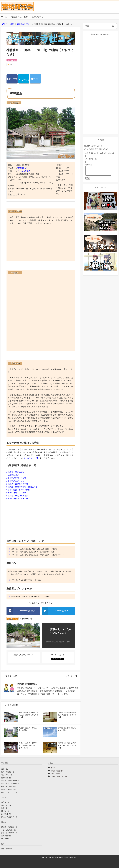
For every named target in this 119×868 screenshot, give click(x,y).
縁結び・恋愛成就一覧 (9, 827)
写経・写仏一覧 (7, 775)
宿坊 (11, 65)
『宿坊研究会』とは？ (20, 17)
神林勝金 (21, 168)
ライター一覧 (72, 676)
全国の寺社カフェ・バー (18, 499)
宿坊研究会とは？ (57, 771)
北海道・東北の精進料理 (18, 484)
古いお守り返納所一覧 (9, 817)
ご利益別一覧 (6, 814)
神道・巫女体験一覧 (8, 786)
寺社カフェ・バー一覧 (9, 792)
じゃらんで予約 (24, 171)
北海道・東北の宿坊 (16, 472)
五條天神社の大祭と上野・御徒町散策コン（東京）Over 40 (42, 555)
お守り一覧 (5, 802)
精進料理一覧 (6, 778)
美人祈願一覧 (6, 836)
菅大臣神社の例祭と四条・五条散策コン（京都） (38, 552)
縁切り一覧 (5, 839)
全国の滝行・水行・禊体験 (19, 490)
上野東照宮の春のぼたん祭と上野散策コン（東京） (39, 549)
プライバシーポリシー (59, 777)
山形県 (12, 24)
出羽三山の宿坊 (23, 24)
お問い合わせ (38, 17)
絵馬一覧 (4, 808)
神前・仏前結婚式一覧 (9, 833)
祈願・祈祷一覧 (7, 849)
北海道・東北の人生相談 (18, 496)
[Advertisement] (41, 243)
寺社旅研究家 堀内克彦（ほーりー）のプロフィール (30, 597)
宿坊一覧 (4, 769)
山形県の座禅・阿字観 (17, 478)
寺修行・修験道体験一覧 (10, 781)
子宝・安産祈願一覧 (8, 830)
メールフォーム (30, 458)
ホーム (4, 17)
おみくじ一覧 (6, 805)
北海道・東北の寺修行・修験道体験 (23, 487)
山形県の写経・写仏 (16, 481)
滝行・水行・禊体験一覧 (10, 783)
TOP (4, 24)
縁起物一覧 (5, 811)
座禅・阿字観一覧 (8, 772)
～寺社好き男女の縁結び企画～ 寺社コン (26, 580)
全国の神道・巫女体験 (17, 493)
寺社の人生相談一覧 (8, 789)
